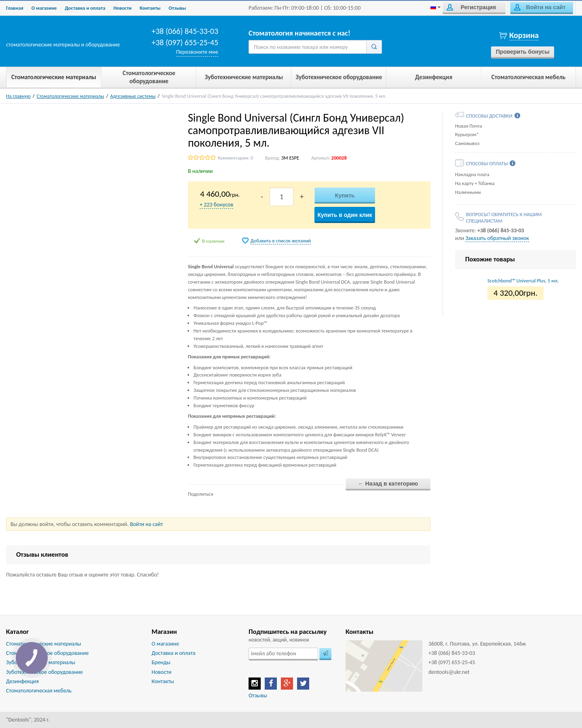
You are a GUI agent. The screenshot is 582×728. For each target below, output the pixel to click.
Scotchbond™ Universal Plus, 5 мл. (523, 281)
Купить (345, 196)
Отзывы (177, 8)
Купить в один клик (345, 215)
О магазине (44, 8)
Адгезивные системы (133, 96)
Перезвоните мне (197, 52)
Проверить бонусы (523, 52)
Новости (123, 8)
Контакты (150, 8)
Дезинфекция (22, 681)
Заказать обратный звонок (497, 238)
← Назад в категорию (388, 484)
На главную (18, 96)
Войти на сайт (540, 7)
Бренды (161, 662)
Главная (15, 8)
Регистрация (471, 7)
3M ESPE (290, 158)
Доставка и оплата (85, 8)
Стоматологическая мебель (39, 691)
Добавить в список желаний (281, 241)
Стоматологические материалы (71, 96)
